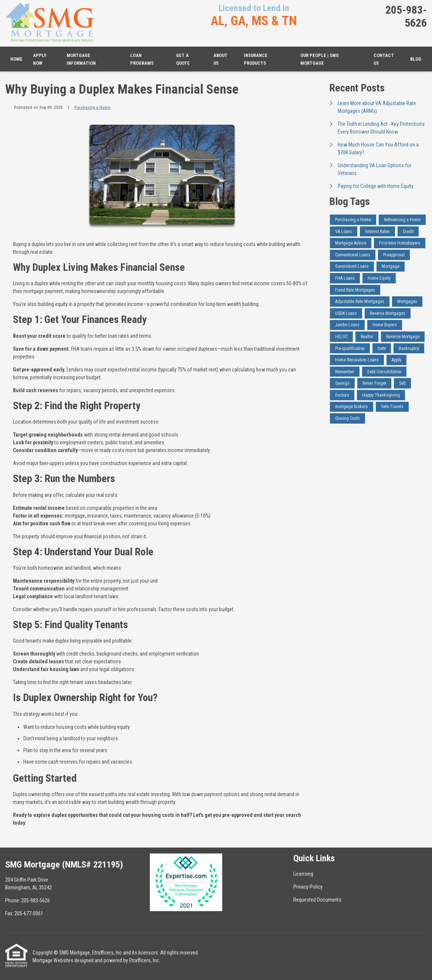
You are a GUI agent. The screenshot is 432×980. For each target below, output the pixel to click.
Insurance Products (256, 59)
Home (16, 59)
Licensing (303, 874)
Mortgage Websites (53, 960)
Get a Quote (183, 59)
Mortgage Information (81, 59)
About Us (220, 59)
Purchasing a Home (92, 107)
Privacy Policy (308, 887)
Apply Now (40, 59)
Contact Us (384, 59)
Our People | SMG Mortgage (320, 59)
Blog (416, 59)
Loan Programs (142, 59)
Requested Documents (317, 900)
